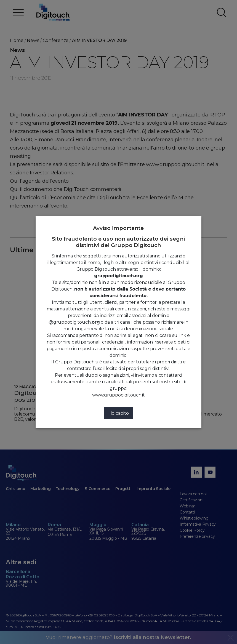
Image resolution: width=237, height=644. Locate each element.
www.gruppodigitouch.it (118, 395)
